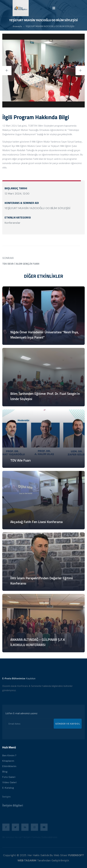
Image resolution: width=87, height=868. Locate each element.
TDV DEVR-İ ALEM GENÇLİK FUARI (21, 264)
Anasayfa (17, 26)
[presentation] (7, 71)
